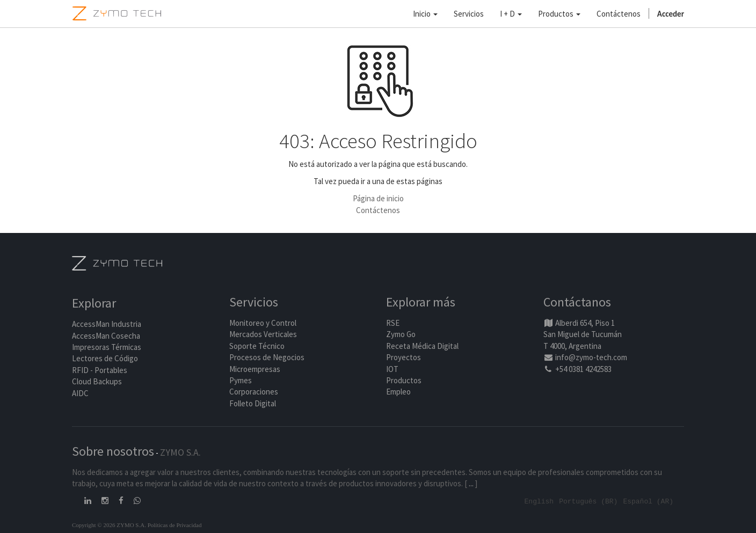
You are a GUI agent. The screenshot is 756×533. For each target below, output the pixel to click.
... (471, 483)
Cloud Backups (97, 381)
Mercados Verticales (263, 334)
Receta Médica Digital (422, 346)
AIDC (80, 393)
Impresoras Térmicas (107, 347)
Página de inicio (378, 198)
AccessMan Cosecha (106, 336)
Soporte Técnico (257, 346)
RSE (393, 323)
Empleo (398, 392)
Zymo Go (401, 334)
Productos (404, 380)
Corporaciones (254, 392)
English (539, 501)
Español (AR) (648, 501)
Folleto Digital (253, 403)
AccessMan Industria (107, 324)
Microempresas (255, 369)
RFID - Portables (100, 370)
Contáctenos (378, 210)
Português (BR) (588, 501)
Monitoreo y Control (263, 323)
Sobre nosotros (113, 451)
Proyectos (404, 357)
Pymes (241, 380)
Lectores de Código (105, 358)
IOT (392, 369)
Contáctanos (577, 302)
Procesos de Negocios (267, 357)
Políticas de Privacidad (175, 524)
